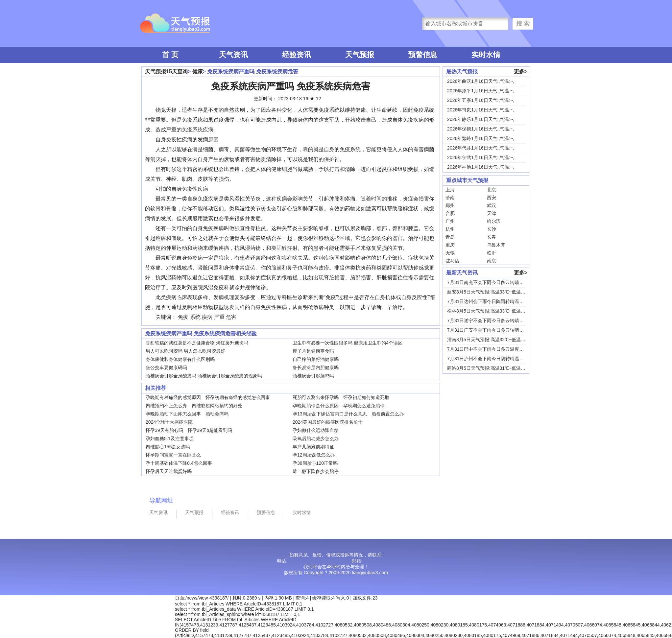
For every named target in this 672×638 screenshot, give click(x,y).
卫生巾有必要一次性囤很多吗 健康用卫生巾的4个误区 (348, 343)
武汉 (492, 205)
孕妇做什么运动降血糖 (316, 430)
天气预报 (360, 55)
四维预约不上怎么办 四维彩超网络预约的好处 (194, 406)
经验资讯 (297, 55)
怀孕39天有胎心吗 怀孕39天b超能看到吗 (189, 430)
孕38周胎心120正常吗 (315, 463)
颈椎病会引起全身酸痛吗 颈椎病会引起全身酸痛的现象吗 (204, 376)
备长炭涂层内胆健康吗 (316, 367)
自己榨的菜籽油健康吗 (316, 359)
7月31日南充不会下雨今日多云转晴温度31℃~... (496, 282)
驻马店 (452, 261)
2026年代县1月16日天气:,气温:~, (481, 148)
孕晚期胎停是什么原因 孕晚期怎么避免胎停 (339, 406)
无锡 (450, 253)
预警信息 (423, 55)
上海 (450, 190)
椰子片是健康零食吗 (313, 351)
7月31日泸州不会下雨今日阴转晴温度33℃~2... (495, 359)
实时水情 (486, 55)
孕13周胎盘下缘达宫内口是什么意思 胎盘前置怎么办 (348, 414)
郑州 (450, 205)
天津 (492, 213)
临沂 (492, 253)
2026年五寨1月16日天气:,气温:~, (481, 100)
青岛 (450, 237)
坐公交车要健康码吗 (166, 367)
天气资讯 (233, 55)
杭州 (450, 229)
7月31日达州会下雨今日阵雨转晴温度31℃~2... (495, 301)
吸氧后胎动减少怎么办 (316, 438)
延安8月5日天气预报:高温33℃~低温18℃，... (493, 292)
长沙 (492, 229)
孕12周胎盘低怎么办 (314, 455)
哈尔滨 (494, 221)
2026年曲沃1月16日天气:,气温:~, (481, 81)
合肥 (450, 213)
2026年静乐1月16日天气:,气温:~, (481, 119)
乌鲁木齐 (496, 245)
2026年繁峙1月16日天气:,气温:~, (481, 138)
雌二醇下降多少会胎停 (316, 471)
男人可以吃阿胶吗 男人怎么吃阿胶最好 (185, 351)
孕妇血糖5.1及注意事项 (169, 438)
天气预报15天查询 (166, 71)
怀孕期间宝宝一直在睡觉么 (173, 455)
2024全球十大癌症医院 (169, 422)
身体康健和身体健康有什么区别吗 (180, 359)
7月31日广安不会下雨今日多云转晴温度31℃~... (496, 330)
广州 (450, 221)
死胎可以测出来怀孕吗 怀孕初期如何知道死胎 (341, 397)
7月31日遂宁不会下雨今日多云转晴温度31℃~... (496, 320)
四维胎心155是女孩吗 (168, 447)
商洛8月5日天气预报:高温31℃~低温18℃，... (493, 368)
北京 (492, 190)
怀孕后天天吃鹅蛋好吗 (169, 471)
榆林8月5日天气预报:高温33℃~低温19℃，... (493, 311)
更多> (521, 71)
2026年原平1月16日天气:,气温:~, (481, 91)
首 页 (170, 55)
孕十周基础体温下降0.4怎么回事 (179, 463)
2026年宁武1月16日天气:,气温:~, (481, 157)
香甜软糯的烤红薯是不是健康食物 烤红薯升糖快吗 (197, 343)
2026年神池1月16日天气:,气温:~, (481, 167)
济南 (450, 198)
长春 (492, 237)
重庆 (450, 245)
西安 (492, 198)
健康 (198, 71)
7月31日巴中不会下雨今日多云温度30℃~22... (494, 349)
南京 (492, 261)
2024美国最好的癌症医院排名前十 (328, 422)
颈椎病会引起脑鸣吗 (313, 376)
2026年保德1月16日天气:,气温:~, (481, 129)
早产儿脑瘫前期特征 (313, 447)
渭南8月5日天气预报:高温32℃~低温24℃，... (493, 340)
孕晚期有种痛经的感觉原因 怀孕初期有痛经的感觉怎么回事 (208, 397)
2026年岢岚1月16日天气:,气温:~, (481, 110)
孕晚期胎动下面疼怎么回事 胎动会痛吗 (187, 414)
